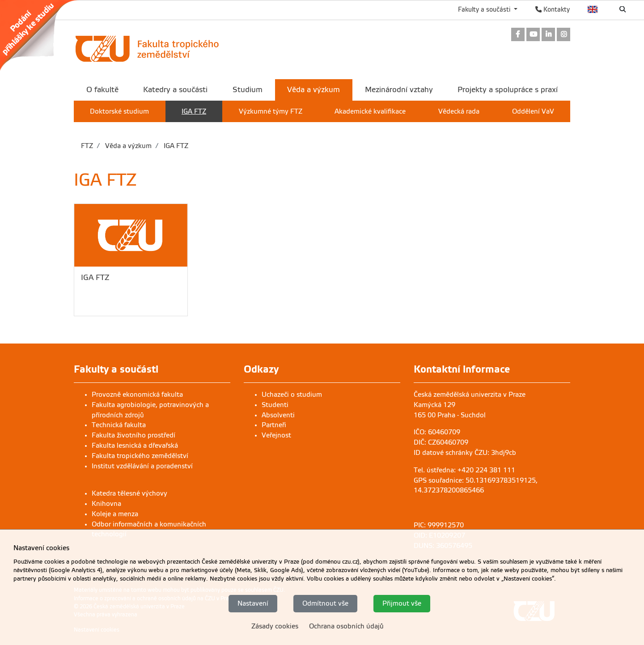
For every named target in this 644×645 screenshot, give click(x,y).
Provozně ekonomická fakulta (137, 395)
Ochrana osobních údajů (346, 626)
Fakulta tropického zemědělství (140, 456)
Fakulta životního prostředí (133, 435)
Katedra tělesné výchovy (129, 493)
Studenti (275, 405)
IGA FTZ (175, 146)
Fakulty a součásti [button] (485, 9)
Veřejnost (276, 435)
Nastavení (253, 604)
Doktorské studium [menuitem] (119, 111)
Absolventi (278, 415)
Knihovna (106, 504)
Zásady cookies (275, 626)
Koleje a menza (115, 514)
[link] (44, 35)
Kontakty (553, 9)
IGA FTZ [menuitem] (194, 111)
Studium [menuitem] (248, 90)
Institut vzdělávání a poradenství (142, 466)
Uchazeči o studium (292, 395)
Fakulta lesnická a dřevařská (135, 446)
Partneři (274, 425)
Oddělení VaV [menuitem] (533, 111)
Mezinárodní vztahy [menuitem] (399, 90)
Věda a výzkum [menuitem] (314, 90)
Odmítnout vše (325, 604)
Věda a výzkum (127, 146)
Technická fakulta (119, 425)
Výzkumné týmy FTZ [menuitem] (271, 111)
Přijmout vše (402, 604)
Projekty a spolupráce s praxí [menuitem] (508, 90)
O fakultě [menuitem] (102, 90)
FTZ (87, 146)
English (593, 9)
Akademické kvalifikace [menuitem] (370, 111)
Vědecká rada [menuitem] (459, 111)
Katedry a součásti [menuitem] (175, 90)
